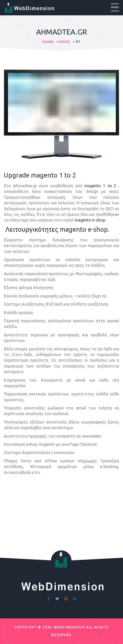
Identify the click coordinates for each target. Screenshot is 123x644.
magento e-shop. (90, 220)
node (65, 42)
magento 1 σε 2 (100, 186)
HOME (48, 42)
